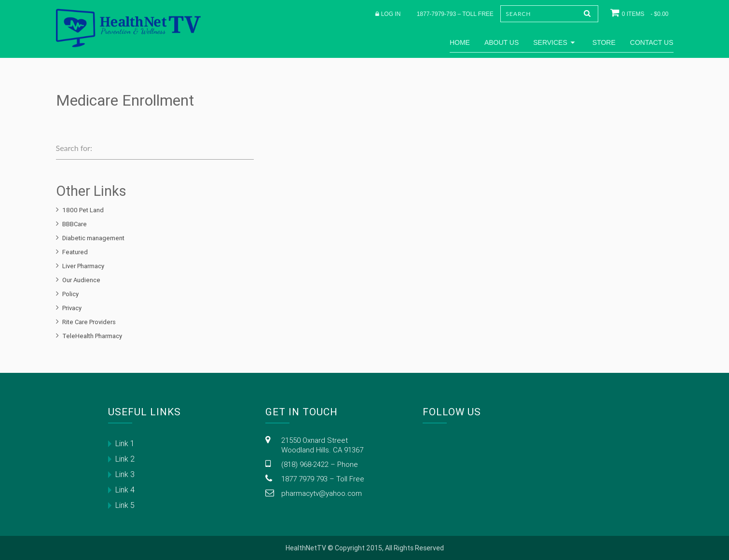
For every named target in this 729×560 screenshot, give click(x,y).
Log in (391, 14)
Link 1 (125, 443)
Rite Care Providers (89, 322)
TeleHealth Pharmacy (92, 336)
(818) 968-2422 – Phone (320, 464)
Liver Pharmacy (83, 266)
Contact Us (652, 42)
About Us (502, 42)
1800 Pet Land (83, 210)
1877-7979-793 (436, 14)
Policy (70, 294)
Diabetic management (93, 238)
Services (556, 42)
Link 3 (125, 474)
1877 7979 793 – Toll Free (323, 479)
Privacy (72, 308)
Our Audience (81, 280)
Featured (75, 252)
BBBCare (75, 224)
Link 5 (125, 505)
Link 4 (125, 490)
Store (604, 42)
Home (460, 42)
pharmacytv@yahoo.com (322, 493)
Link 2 (125, 459)
